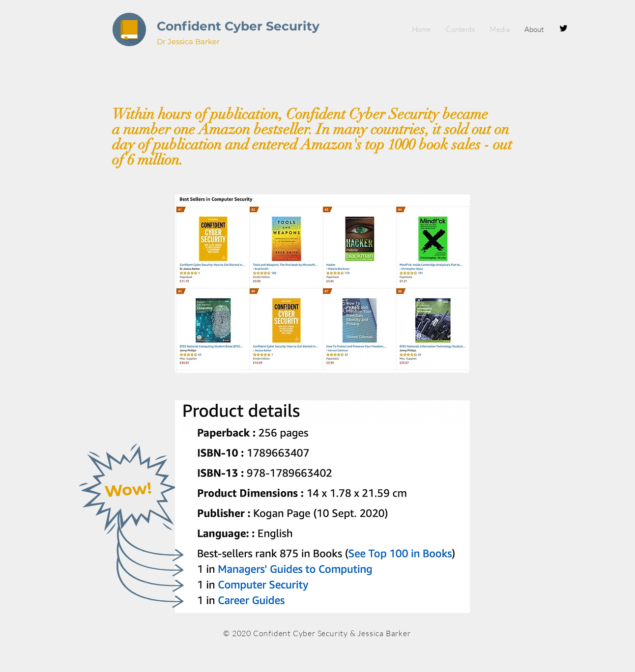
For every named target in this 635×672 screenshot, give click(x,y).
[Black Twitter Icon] (563, 28)
